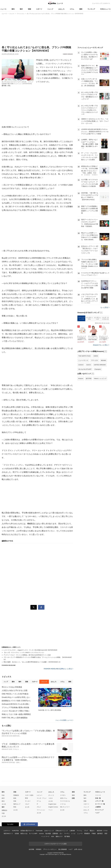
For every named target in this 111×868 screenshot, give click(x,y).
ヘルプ (97, 813)
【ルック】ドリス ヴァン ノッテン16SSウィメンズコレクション (24, 653)
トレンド (50, 9)
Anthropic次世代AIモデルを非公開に (16, 704)
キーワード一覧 (100, 804)
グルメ (39, 807)
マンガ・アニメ (42, 798)
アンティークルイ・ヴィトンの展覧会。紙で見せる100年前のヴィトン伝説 (27, 655)
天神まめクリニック (62, 831)
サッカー (28, 801)
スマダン (63, 795)
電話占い (92, 831)
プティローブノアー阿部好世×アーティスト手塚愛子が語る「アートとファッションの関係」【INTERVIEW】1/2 (38, 658)
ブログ (86, 831)
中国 (3, 813)
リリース (98, 795)
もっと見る (105, 334)
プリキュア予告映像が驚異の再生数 (15, 707)
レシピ (73, 833)
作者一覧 (98, 798)
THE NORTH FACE (84, 383)
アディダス (95, 387)
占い (61, 833)
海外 (21, 9)
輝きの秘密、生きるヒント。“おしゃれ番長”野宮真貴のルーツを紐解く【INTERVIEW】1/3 (32, 662)
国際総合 (4, 810)
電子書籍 (67, 836)
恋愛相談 (55, 833)
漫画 (81, 9)
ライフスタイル (65, 801)
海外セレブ (17, 804)
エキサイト (107, 3)
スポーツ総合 (29, 795)
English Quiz (52, 804)
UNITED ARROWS (100, 391)
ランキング (91, 9)
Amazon (81, 405)
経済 (3, 798)
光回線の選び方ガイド (27, 831)
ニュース (3, 9)
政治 (3, 801)
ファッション (41, 810)
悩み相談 (48, 833)
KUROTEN (15, 831)
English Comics (53, 807)
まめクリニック (49, 831)
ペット (51, 810)
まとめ (4, 804)
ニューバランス (83, 387)
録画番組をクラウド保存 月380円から (16, 701)
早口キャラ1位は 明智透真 (12, 687)
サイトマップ (99, 810)
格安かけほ (24, 833)
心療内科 (72, 831)
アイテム (79, 831)
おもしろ (61, 9)
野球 (26, 798)
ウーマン (67, 833)
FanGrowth (39, 831)
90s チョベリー (65, 807)
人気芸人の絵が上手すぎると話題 (15, 690)
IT (37, 804)
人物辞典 (98, 807)
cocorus (41, 833)
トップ (6, 682)
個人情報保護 (62, 849)
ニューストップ (97, 3)
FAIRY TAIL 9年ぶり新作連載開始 (15, 718)
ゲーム (39, 801)
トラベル (63, 804)
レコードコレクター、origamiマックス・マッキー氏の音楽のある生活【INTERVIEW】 (31, 650)
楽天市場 (89, 405)
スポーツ (39, 9)
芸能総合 (16, 795)
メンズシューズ (97, 345)
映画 (15, 798)
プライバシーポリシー (50, 849)
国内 (13, 9)
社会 (3, 795)
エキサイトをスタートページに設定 (55, 844)
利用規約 (39, 849)
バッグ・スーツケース (105, 345)
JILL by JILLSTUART (85, 396)
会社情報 (31, 849)
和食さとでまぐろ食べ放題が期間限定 (16, 714)
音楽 (15, 801)
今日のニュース (105, 9)
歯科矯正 (100, 833)
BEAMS (103, 387)
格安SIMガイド (8, 833)
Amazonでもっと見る (100, 372)
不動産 (94, 833)
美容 (106, 833)
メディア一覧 (99, 801)
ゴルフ (27, 804)
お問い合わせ (78, 849)
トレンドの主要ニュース (64, 720)
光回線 (17, 833)
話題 (73, 798)
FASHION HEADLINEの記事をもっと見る (58, 669)
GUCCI (89, 391)
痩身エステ (59, 836)
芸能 (29, 9)
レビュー (40, 795)
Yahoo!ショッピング (100, 405)
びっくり (51, 795)
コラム (72, 9)
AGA (53, 836)
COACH (81, 391)
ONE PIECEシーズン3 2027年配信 (15, 694)
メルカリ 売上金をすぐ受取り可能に (16, 711)
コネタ (51, 798)
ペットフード (45, 836)
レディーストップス (81, 345)
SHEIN (96, 383)
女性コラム (64, 798)
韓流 (15, 807)
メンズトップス (89, 345)
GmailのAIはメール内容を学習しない (16, 697)
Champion (98, 396)
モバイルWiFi (33, 833)
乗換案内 (87, 833)
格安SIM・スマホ (102, 831)
